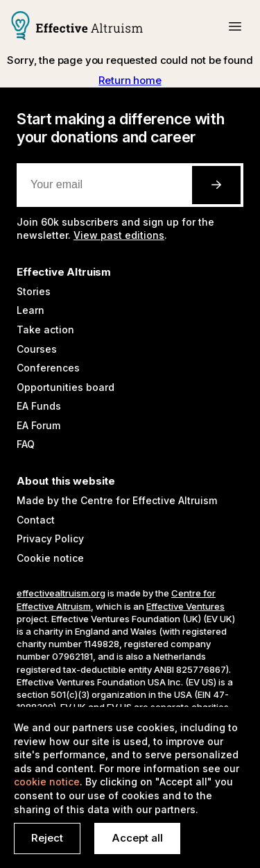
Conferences (48, 368)
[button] (235, 26)
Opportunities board (66, 387)
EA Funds (39, 406)
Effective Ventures (185, 606)
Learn (31, 310)
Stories (34, 291)
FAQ (26, 444)
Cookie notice (50, 558)
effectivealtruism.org (61, 593)
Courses (37, 349)
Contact (36, 520)
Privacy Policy (50, 539)
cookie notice (47, 782)
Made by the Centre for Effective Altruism (117, 500)
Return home (130, 80)
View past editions (119, 235)
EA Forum (38, 425)
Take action (45, 329)
